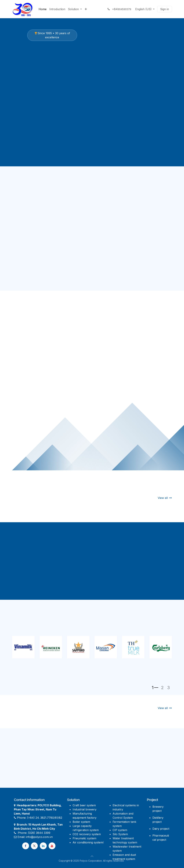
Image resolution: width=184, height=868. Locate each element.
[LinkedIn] (43, 846)
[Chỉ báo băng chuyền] (155, 688)
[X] (34, 846)
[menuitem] (43, 9)
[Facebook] (26, 846)
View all (165, 498)
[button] (92, 856)
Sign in (165, 9)
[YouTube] (52, 846)
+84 (119, 9)
